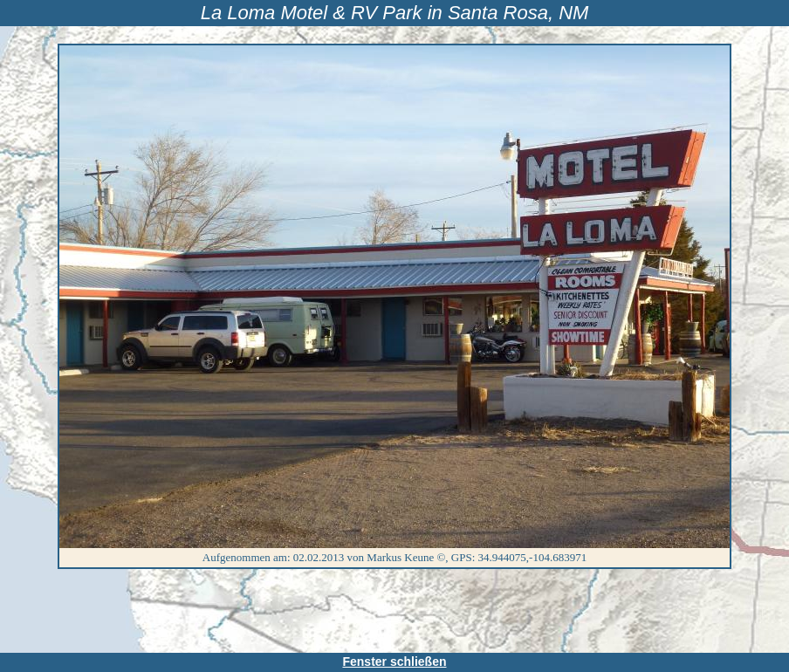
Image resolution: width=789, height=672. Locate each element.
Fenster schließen (394, 662)
